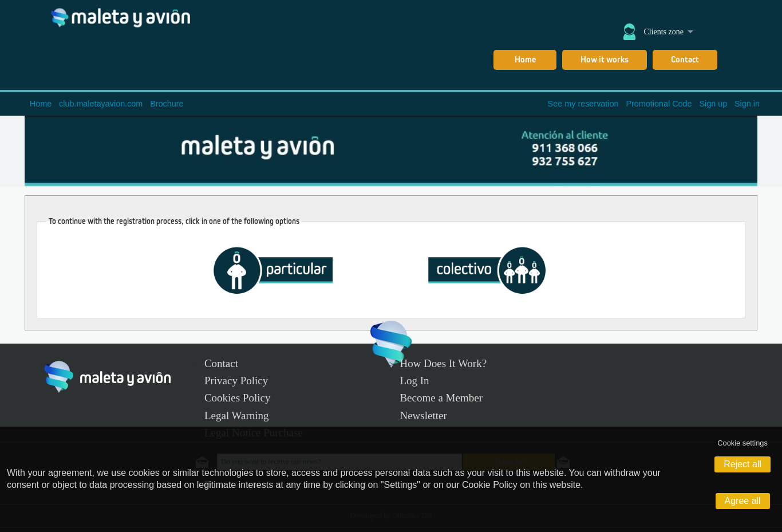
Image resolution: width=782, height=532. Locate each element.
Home (525, 60)
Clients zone (663, 32)
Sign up (713, 104)
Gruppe (499, 254)
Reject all (742, 464)
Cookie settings (742, 443)
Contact (685, 60)
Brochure (167, 104)
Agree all (743, 501)
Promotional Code (659, 104)
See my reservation (583, 104)
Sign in (747, 104)
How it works (605, 60)
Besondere (284, 254)
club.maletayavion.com (101, 104)
